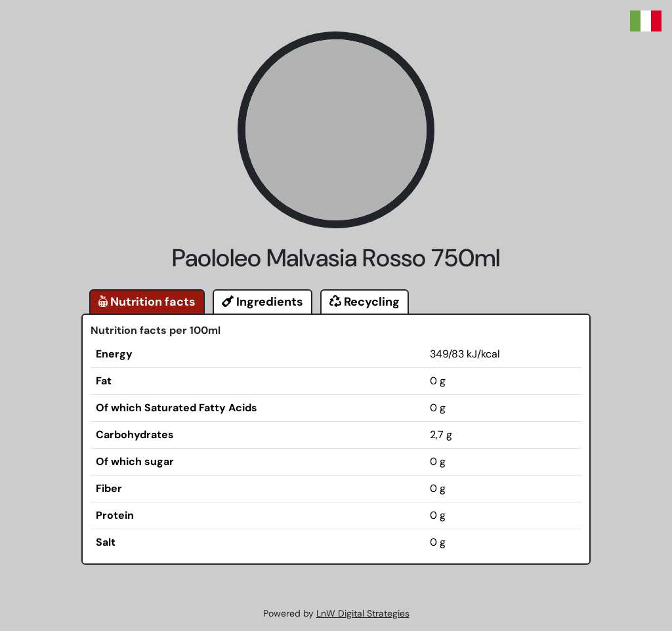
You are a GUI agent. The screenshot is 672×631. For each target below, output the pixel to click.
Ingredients (262, 302)
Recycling (365, 302)
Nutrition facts (147, 302)
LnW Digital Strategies (363, 613)
